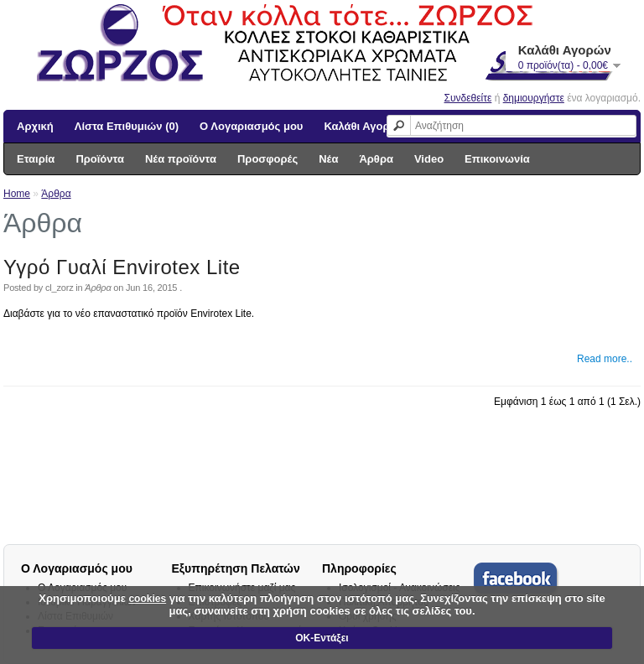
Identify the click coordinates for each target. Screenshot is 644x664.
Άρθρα (376, 159)
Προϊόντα (100, 159)
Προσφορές (267, 159)
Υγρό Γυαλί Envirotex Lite (122, 267)
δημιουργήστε (534, 98)
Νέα (328, 159)
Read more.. (605, 359)
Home (17, 194)
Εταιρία (36, 159)
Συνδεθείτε (468, 98)
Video (429, 159)
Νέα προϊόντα (181, 159)
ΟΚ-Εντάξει (322, 638)
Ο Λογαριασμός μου (251, 126)
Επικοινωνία (497, 159)
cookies (147, 599)
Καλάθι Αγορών (364, 126)
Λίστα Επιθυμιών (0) (127, 126)
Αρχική (35, 126)
